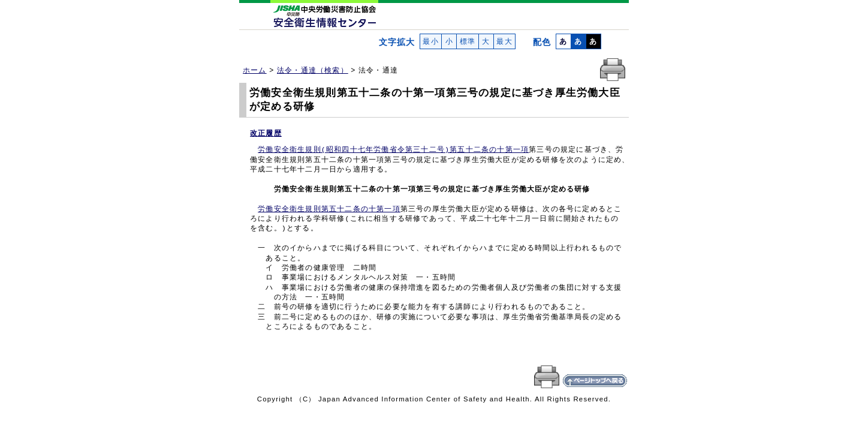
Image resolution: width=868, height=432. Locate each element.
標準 (467, 41)
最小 (431, 41)
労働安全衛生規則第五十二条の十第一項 (329, 209)
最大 (504, 41)
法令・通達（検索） (313, 70)
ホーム (255, 70)
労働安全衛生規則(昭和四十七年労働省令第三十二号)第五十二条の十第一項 (393, 150)
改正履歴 (266, 133)
